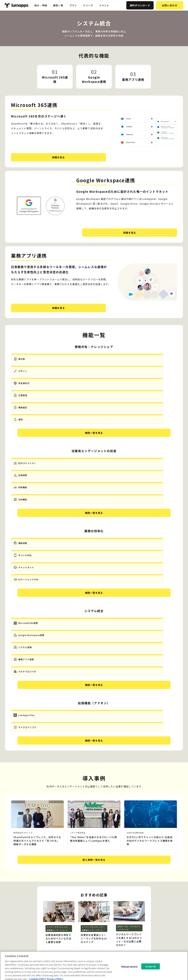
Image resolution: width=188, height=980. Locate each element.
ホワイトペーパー (146, 932)
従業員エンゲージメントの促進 (115, 923)
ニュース (141, 923)
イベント (104, 5)
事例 (139, 928)
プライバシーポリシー (172, 932)
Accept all (150, 973)
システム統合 (106, 932)
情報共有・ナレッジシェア (113, 918)
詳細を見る (34, 157)
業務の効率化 (106, 928)
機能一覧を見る (94, 385)
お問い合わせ (170, 5)
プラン (73, 5)
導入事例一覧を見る (94, 698)
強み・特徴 (41, 5)
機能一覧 (58, 5)
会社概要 (165, 928)
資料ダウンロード (140, 5)
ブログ (140, 918)
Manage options (130, 973)
